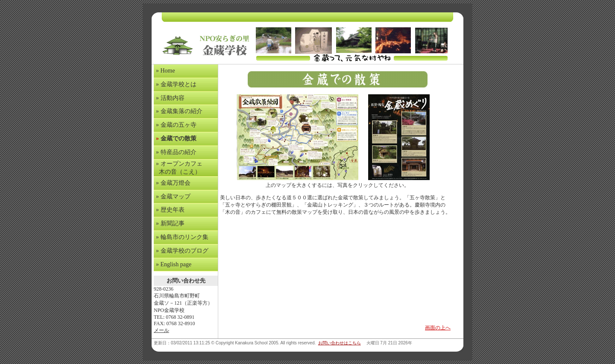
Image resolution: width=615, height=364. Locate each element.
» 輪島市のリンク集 (182, 237)
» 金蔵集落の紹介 (179, 111)
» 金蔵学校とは (176, 84)
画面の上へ (438, 328)
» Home (165, 71)
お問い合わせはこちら (340, 343)
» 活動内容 (170, 98)
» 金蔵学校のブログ (182, 251)
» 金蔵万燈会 (173, 183)
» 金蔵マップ (173, 197)
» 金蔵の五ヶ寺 (176, 125)
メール (161, 330)
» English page (174, 264)
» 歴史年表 (170, 210)
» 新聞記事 (170, 223)
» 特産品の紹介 (176, 152)
